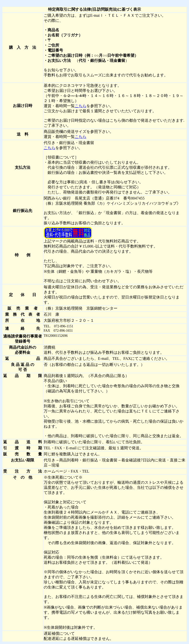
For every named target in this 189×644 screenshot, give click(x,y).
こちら (81, 106)
